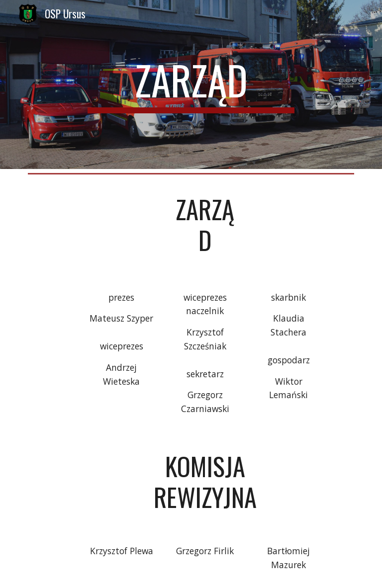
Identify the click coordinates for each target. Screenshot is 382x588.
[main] (191, 84)
